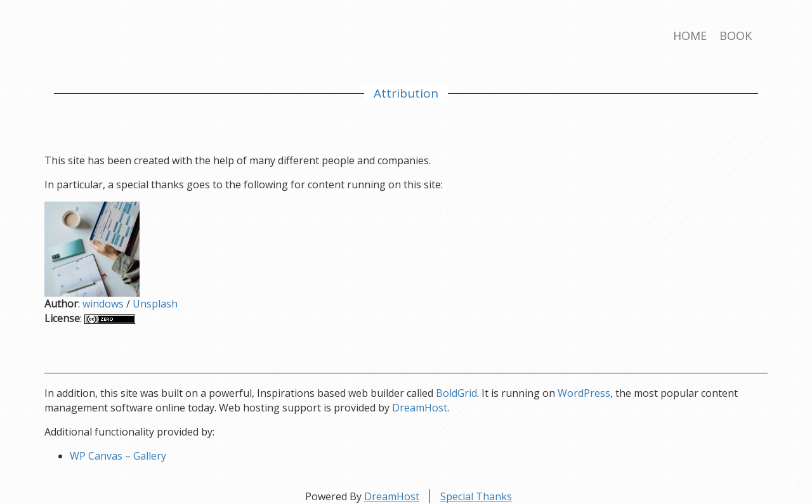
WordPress (584, 393)
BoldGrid (456, 393)
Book (736, 36)
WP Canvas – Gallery (118, 456)
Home (690, 36)
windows (103, 304)
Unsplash (155, 304)
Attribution (406, 93)
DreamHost (420, 408)
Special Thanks (476, 496)
